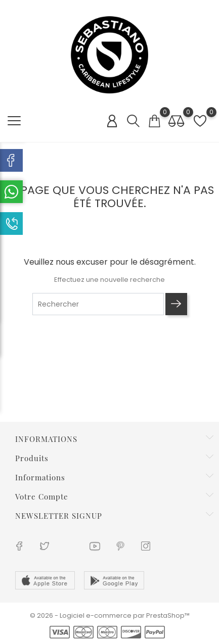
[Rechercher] (98, 304)
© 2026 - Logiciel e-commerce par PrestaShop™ (110, 615)
